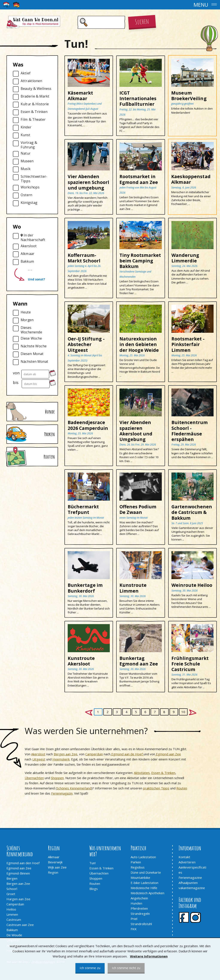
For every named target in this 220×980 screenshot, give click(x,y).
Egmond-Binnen (18, 873)
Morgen (27, 320)
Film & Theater (33, 120)
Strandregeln (140, 914)
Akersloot (29, 246)
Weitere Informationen (149, 956)
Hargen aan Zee (18, 899)
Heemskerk (61, 759)
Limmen (12, 914)
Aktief (26, 73)
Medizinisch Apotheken (147, 893)
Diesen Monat (32, 354)
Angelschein (139, 898)
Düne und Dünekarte (146, 872)
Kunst (25, 135)
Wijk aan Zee (57, 867)
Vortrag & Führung (29, 145)
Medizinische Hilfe (144, 888)
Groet (11, 894)
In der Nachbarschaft (33, 237)
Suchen (142, 21)
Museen (27, 161)
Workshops (30, 187)
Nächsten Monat (34, 362)
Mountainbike (140, 878)
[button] (110, 5)
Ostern (26, 195)
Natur (26, 153)
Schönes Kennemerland (74, 788)
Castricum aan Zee (20, 925)
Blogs (94, 889)
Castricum (14, 920)
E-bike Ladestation (144, 883)
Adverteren (187, 862)
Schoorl (12, 889)
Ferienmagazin (62, 793)
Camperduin (94, 754)
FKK (134, 929)
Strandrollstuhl (141, 924)
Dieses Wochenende (31, 330)
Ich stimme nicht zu (126, 968)
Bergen (12, 878)
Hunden (136, 903)
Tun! (92, 863)
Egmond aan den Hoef (23, 863)
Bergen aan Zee (66, 754)
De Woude (14, 935)
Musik (26, 169)
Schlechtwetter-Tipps (34, 179)
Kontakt (184, 857)
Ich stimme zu (90, 968)
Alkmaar (27, 254)
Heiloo (11, 909)
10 (183, 712)
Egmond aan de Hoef (127, 754)
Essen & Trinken (34, 112)
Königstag (29, 203)
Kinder (26, 127)
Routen (182, 788)
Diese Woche (31, 338)
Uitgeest (39, 759)
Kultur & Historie (35, 104)
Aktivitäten (142, 773)
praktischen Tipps (156, 788)
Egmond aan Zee (168, 754)
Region (53, 872)
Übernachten (34, 778)
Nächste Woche (34, 346)
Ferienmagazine (190, 878)
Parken (136, 862)
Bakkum (27, 261)
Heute (26, 312)
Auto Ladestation (143, 857)
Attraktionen (31, 81)
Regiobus (138, 867)
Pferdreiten (139, 908)
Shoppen (57, 778)
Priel (134, 919)
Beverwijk (55, 862)
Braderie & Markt (35, 96)
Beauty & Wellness (36, 89)
